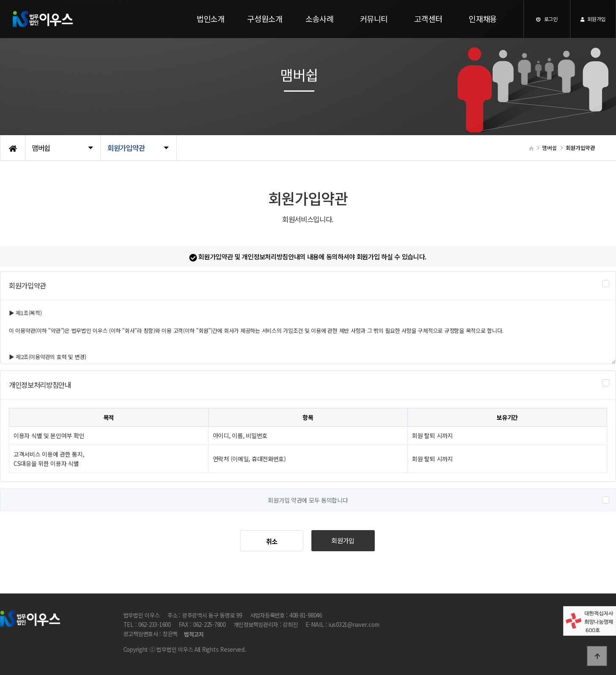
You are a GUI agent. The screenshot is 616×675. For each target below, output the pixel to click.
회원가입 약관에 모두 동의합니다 (308, 500)
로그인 (547, 19)
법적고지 (194, 635)
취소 (272, 541)
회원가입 (593, 19)
